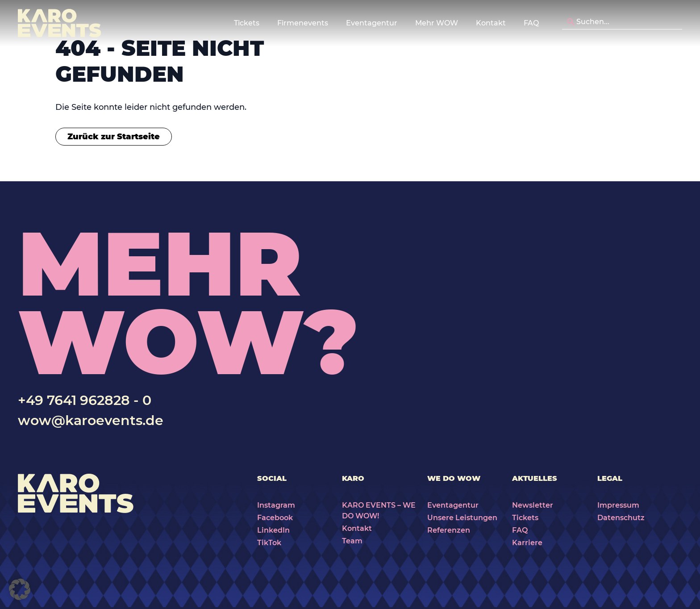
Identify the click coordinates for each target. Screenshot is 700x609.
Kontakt (491, 23)
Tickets (525, 518)
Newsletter (533, 505)
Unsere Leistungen (462, 518)
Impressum (618, 505)
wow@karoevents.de (91, 420)
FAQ (531, 23)
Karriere (527, 543)
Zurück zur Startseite (114, 137)
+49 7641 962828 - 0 (85, 400)
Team (352, 541)
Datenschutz (621, 518)
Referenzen (449, 530)
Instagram (276, 505)
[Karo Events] (59, 23)
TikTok (269, 543)
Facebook (275, 518)
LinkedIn (273, 530)
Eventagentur (453, 505)
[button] (20, 589)
